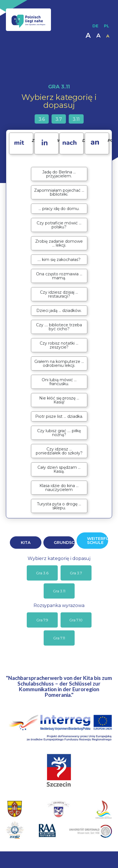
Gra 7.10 (76, 620)
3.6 (42, 119)
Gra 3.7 (76, 573)
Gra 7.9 (42, 620)
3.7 (59, 119)
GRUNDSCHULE (64, 543)
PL (107, 26)
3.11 (76, 119)
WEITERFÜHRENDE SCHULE (97, 541)
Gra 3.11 (59, 591)
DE (95, 26)
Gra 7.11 (59, 638)
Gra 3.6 (42, 573)
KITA (26, 543)
